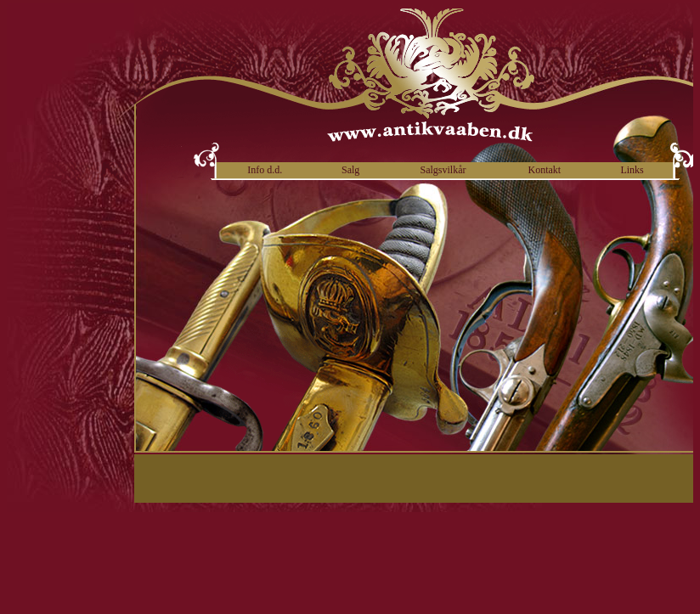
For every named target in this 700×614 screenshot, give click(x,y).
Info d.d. (265, 170)
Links (632, 170)
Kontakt (545, 170)
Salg (350, 170)
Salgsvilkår (443, 170)
